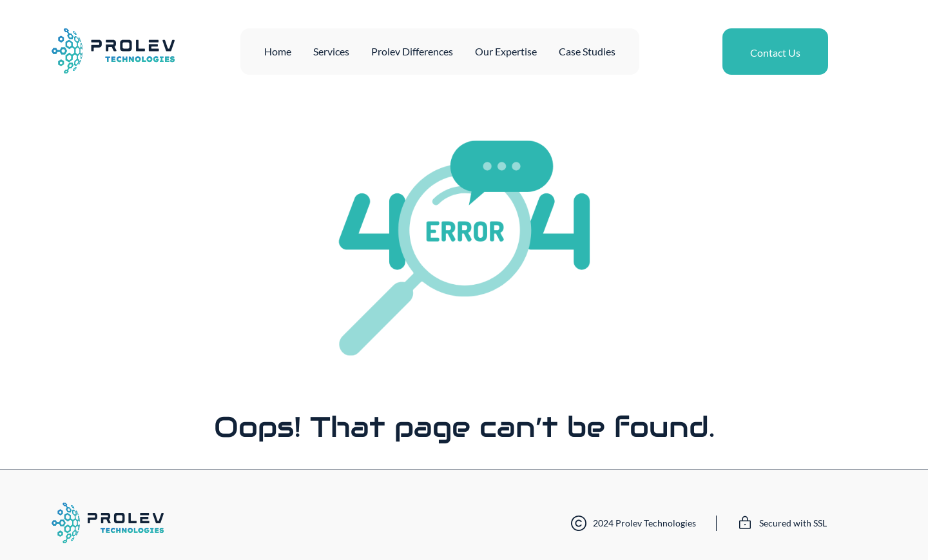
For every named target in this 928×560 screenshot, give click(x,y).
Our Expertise (506, 51)
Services (331, 51)
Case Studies (587, 51)
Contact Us (775, 53)
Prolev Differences (412, 51)
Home (278, 51)
